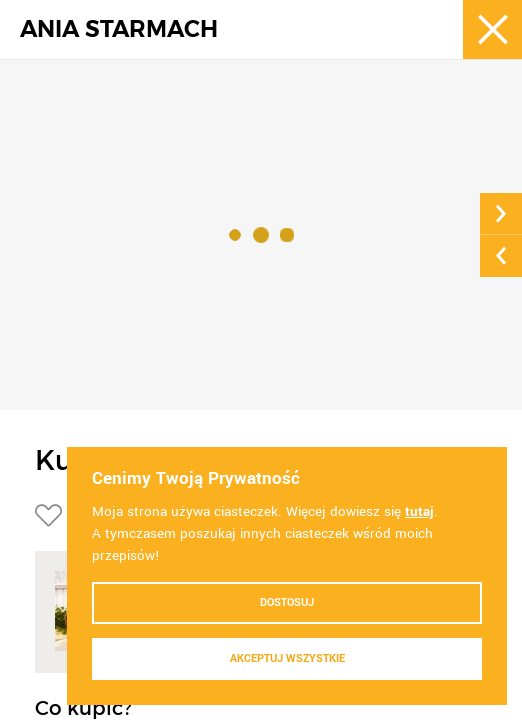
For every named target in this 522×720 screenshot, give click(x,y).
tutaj (419, 511)
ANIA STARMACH (119, 29)
